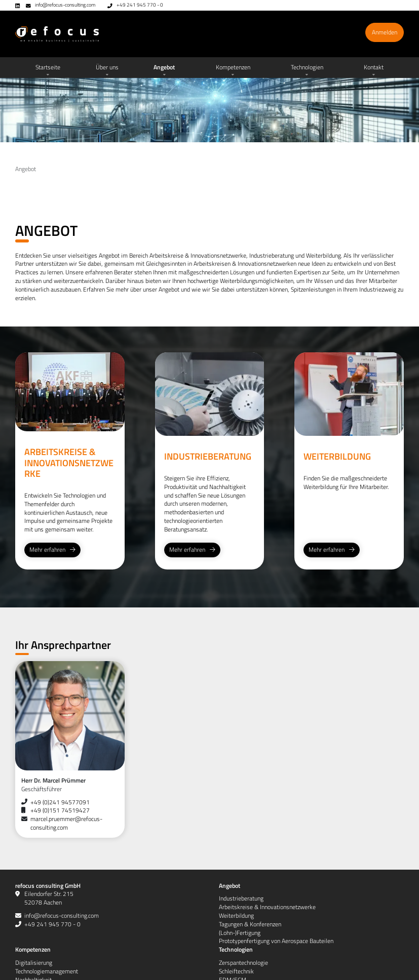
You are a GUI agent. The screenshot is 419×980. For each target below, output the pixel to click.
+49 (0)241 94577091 (60, 802)
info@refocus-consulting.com (65, 5)
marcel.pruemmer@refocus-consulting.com (66, 823)
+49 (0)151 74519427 (60, 810)
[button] (107, 68)
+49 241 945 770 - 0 (140, 5)
